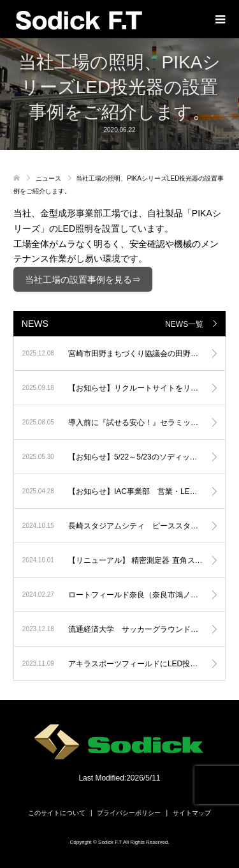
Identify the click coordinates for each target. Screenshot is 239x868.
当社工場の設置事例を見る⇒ (83, 280)
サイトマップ (192, 813)
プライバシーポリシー (129, 813)
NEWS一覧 (184, 324)
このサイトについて (57, 813)
